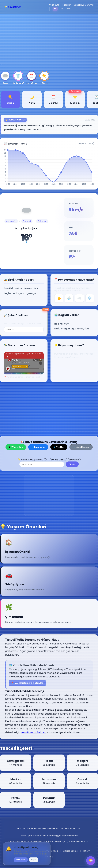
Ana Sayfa (54, 5)
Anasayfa (11, 221)
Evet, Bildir (21, 860)
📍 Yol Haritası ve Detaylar (27, 683)
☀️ (59, 298)
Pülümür (42, 221)
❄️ (90, 298)
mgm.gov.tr (66, 841)
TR (55, 9)
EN (69, 9)
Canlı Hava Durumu (84, 5)
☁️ (79, 298)
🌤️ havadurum (13, 7)
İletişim (87, 851)
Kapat (34, 860)
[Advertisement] (49, 42)
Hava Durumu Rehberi (33, 732)
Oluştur (72, 464)
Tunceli (27, 221)
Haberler (66, 5)
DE (62, 9)
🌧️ (69, 298)
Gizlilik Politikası (70, 851)
